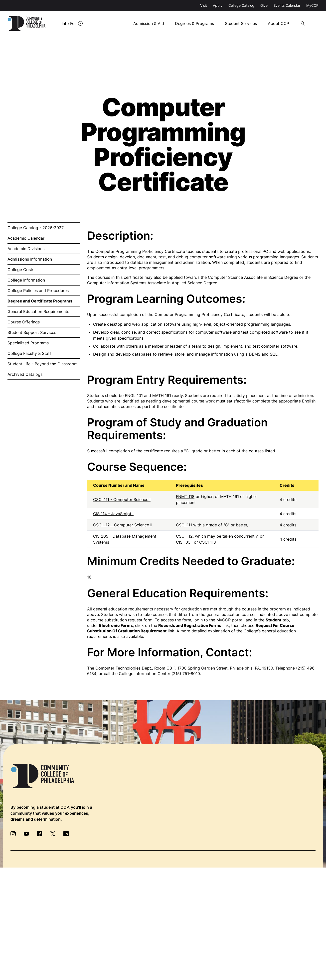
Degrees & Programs (194, 23)
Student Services (241, 23)
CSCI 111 (184, 525)
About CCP (278, 23)
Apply (218, 5)
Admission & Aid (149, 23)
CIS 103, (184, 542)
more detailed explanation (205, 631)
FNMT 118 (185, 496)
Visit (204, 5)
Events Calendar (287, 5)
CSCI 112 (184, 536)
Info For (69, 23)
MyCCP (312, 5)
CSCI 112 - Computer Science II (123, 525)
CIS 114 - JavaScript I (113, 514)
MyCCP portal (230, 620)
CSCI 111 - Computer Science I (122, 499)
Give (264, 5)
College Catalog (241, 5)
